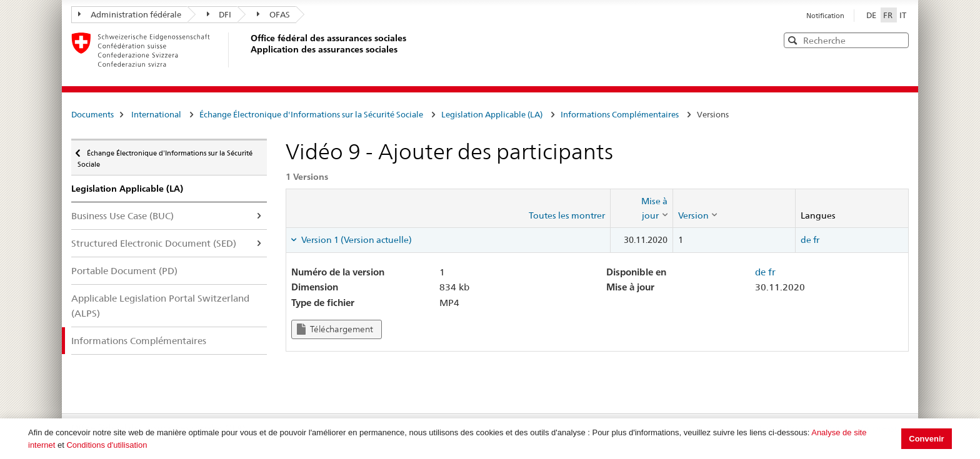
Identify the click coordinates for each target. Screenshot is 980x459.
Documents (92, 114)
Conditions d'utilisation (107, 445)
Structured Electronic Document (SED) (154, 243)
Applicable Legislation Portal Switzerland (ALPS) (160, 305)
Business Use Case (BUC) (122, 216)
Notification (825, 16)
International (156, 114)
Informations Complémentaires (620, 114)
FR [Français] (889, 15)
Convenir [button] (926, 439)
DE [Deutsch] (872, 15)
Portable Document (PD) (124, 271)
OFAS (273, 14)
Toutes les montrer (567, 215)
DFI (219, 14)
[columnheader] (641, 208)
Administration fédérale (130, 14)
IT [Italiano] (903, 15)
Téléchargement (335, 329)
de (806, 240)
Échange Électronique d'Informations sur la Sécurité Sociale (311, 114)
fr (816, 240)
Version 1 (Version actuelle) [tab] (356, 240)
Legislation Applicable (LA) (492, 114)
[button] (898, 40)
